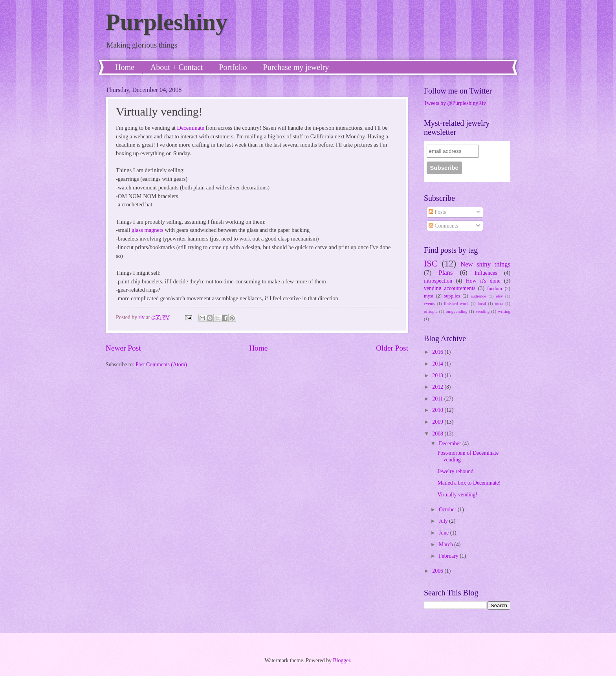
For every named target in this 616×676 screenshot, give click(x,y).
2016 (438, 352)
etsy (499, 296)
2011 (438, 399)
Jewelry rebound (455, 471)
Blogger (341, 660)
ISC (431, 264)
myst (429, 296)
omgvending (457, 311)
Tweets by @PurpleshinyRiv (455, 103)
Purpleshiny (167, 22)
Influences (486, 273)
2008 (438, 434)
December (451, 444)
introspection (438, 281)
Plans (445, 273)
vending (483, 311)
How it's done (483, 281)
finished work (456, 303)
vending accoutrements (450, 288)
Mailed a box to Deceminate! (469, 483)
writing (504, 311)
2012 (438, 387)
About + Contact (177, 67)
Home (125, 67)
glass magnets (148, 230)
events (429, 303)
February (449, 556)
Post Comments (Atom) (161, 365)
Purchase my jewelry (296, 67)
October (448, 510)
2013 (438, 376)
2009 (438, 422)
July (444, 521)
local (482, 303)
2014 (438, 364)
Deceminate (190, 128)
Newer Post (123, 348)
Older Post (392, 348)
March (446, 545)
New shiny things (485, 264)
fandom (495, 288)
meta (499, 303)
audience (478, 296)
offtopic (431, 311)
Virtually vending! (457, 495)
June (445, 533)
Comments (443, 226)
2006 (438, 571)
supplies (452, 296)
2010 (438, 410)
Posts (437, 212)
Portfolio (233, 67)
